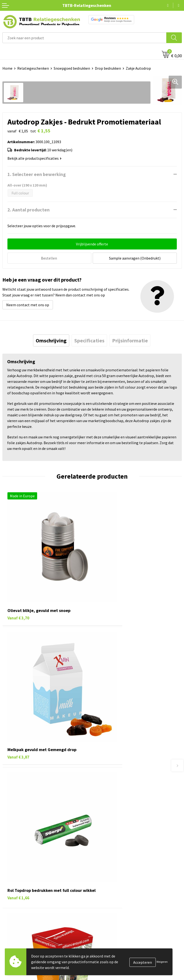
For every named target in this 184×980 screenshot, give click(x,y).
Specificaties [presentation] (89, 340)
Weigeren (162, 962)
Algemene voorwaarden (114, 903)
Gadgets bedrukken (18, 881)
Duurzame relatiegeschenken (26, 874)
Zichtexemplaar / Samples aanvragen (125, 828)
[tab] (51, 340)
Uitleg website (106, 799)
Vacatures (102, 867)
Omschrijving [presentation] (51, 340)
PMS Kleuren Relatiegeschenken (121, 814)
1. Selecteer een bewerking (37, 174)
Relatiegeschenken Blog (115, 874)
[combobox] (84, 38)
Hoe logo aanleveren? (112, 821)
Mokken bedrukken (18, 889)
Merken (9, 910)
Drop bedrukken (108, 68)
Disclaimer (103, 896)
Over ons (102, 860)
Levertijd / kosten (109, 792)
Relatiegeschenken (33, 68)
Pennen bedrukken (18, 860)
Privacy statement (110, 889)
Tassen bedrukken (17, 867)
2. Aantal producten (29, 210)
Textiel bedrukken (17, 896)
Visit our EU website (111, 910)
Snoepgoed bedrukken (72, 68)
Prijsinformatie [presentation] (130, 340)
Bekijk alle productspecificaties (34, 158)
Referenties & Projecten (114, 881)
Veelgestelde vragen (111, 785)
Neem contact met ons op (28, 304)
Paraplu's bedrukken (19, 903)
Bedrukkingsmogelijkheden (117, 806)
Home (7, 68)
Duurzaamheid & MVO (112, 835)
